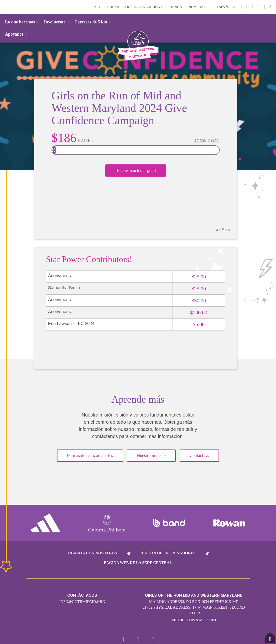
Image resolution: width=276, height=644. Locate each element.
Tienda (175, 7)
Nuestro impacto (151, 456)
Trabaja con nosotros (92, 553)
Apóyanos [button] (17, 34)
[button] (270, 7)
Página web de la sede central (138, 563)
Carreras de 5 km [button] (93, 22)
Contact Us (199, 456)
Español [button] (226, 7)
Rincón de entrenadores (168, 553)
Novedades (200, 7)
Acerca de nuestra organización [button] (128, 7)
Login (5, 7)
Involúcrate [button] (57, 22)
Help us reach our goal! (136, 171)
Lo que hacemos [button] (23, 22)
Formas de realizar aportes (90, 456)
